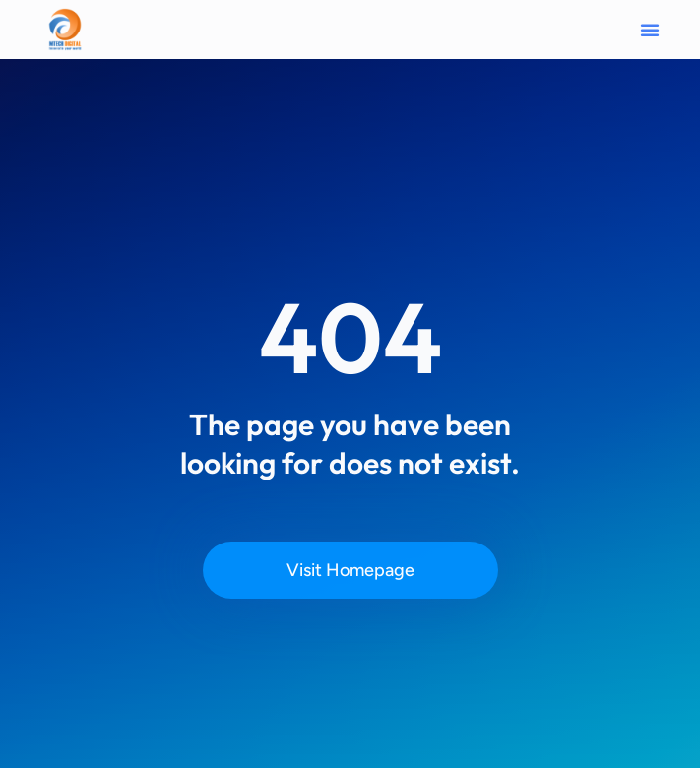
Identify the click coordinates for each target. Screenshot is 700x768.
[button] (650, 30)
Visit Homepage (350, 570)
